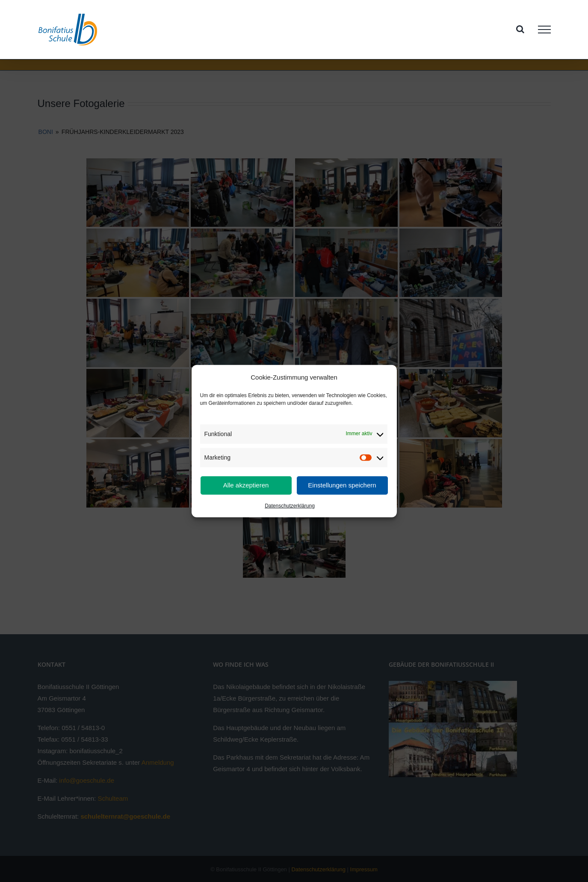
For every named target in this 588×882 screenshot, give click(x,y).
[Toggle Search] (520, 29)
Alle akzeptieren (246, 485)
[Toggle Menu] (544, 30)
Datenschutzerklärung (290, 506)
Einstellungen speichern (342, 485)
